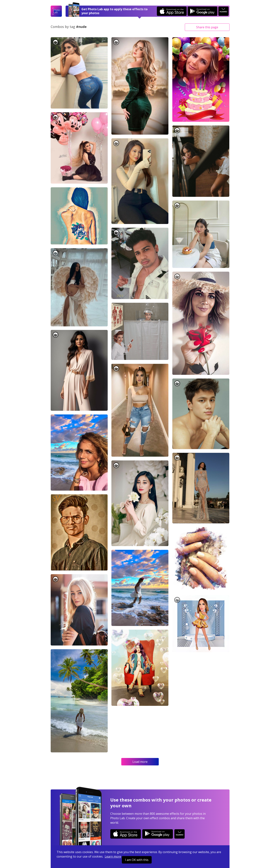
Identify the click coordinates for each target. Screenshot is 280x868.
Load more (140, 762)
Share (207, 27)
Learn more (113, 856)
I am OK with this (137, 860)
